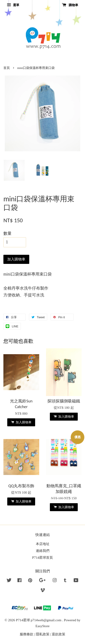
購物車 (70, 5)
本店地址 (43, 544)
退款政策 (58, 634)
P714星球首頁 (42, 557)
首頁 (7, 68)
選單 (13, 5)
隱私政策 (43, 634)
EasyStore (42, 626)
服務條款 (27, 634)
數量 (7, 233)
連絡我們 (43, 551)
